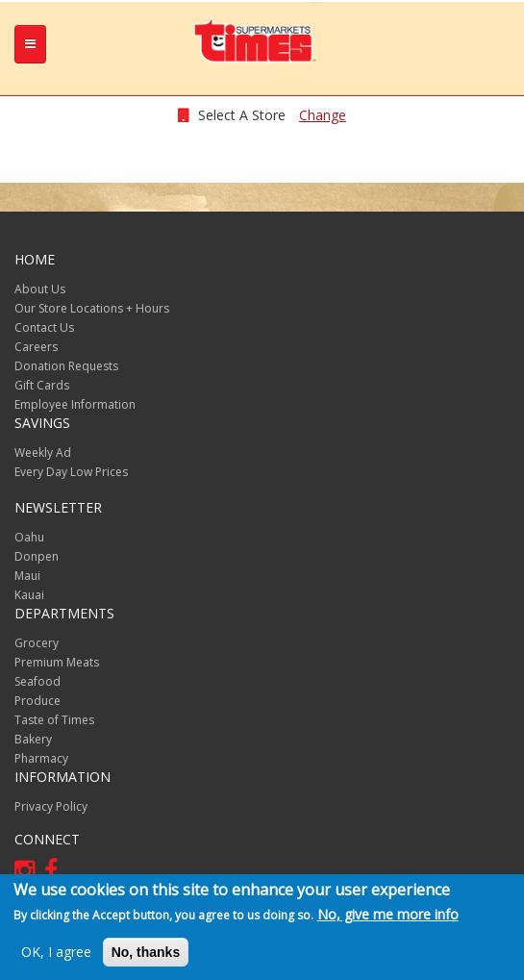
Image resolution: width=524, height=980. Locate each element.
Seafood (37, 681)
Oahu (29, 537)
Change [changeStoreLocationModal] (323, 115)
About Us (40, 289)
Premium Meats (57, 662)
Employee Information (75, 404)
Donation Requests (66, 366)
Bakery (33, 739)
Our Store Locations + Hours (92, 308)
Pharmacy (41, 758)
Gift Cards (42, 385)
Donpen (37, 556)
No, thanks (146, 954)
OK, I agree (56, 954)
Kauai (29, 595)
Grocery (37, 643)
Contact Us (44, 327)
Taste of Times (54, 720)
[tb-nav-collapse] (30, 44)
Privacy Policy (51, 806)
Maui (27, 576)
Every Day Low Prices (71, 472)
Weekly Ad (43, 452)
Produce (37, 701)
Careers (36, 347)
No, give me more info (388, 916)
